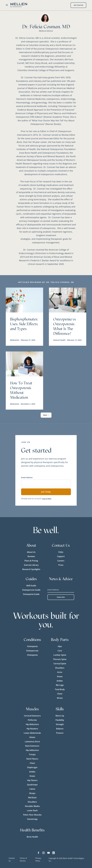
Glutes (32, 737)
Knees (60, 676)
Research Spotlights (31, 569)
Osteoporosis (32, 651)
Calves (32, 789)
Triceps (32, 754)
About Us (31, 552)
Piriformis (32, 720)
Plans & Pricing (31, 561)
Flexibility (60, 720)
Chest (60, 694)
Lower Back (32, 810)
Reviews (31, 556)
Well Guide (31, 586)
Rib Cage (60, 685)
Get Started (78, 5)
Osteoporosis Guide (31, 590)
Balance (60, 729)
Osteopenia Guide (31, 594)
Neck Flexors (32, 759)
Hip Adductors (32, 750)
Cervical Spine (60, 664)
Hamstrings (32, 819)
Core (60, 651)
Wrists (60, 698)
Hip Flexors (32, 780)
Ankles (60, 681)
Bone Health (32, 837)
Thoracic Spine (60, 659)
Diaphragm (32, 767)
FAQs (61, 552)
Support (61, 556)
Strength (60, 724)
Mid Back (32, 798)
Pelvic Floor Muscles (32, 815)
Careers (61, 561)
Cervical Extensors (32, 716)
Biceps (32, 793)
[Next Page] (46, 415)
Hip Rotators (32, 729)
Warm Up (60, 716)
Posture (60, 733)
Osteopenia (32, 646)
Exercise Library (31, 565)
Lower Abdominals (32, 733)
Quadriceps (32, 785)
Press (61, 565)
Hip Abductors (32, 724)
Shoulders (60, 668)
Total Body (60, 689)
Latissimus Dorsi (32, 742)
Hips (60, 646)
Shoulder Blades (32, 806)
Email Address (27, 477)
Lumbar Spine (60, 655)
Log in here (47, 499)
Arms (60, 672)
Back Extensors (32, 746)
